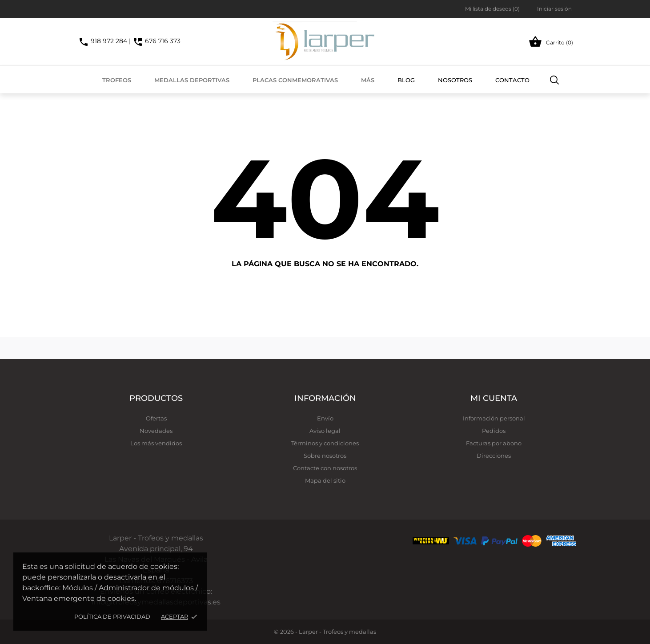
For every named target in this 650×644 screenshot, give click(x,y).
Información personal (494, 418)
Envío (325, 418)
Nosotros (455, 80)
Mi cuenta (494, 398)
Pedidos (494, 431)
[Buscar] (555, 80)
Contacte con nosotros (325, 468)
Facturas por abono (494, 443)
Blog (406, 80)
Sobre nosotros (325, 456)
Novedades (156, 431)
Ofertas (156, 418)
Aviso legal (325, 431)
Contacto (512, 80)
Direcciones (494, 456)
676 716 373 (156, 41)
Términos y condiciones (325, 443)
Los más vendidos (156, 443)
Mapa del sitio (325, 480)
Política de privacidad (112, 616)
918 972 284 (103, 41)
